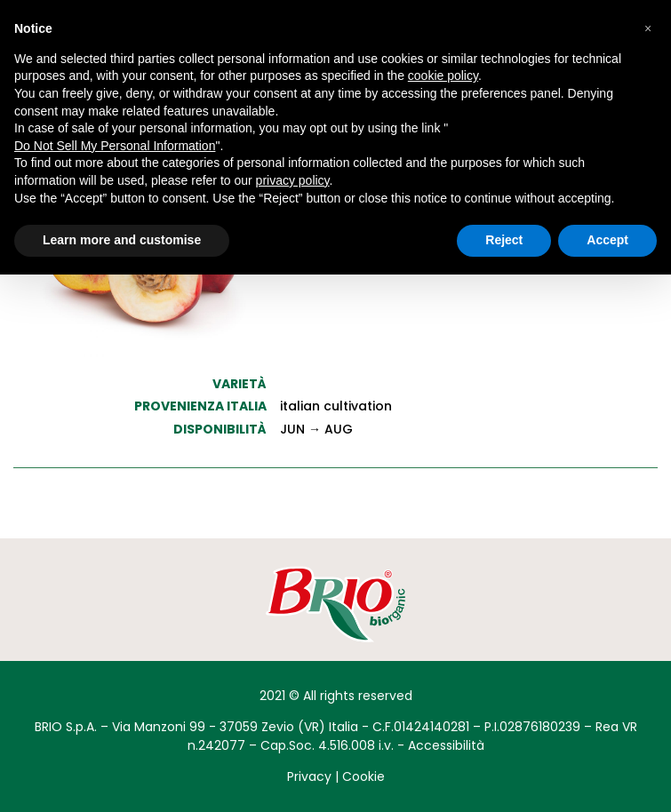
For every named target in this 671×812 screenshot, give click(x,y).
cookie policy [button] (443, 76)
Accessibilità (446, 745)
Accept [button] (607, 240)
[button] (648, 28)
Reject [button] (504, 240)
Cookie (363, 776)
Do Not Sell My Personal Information (115, 146)
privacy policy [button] (293, 180)
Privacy (309, 776)
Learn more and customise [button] (122, 240)
